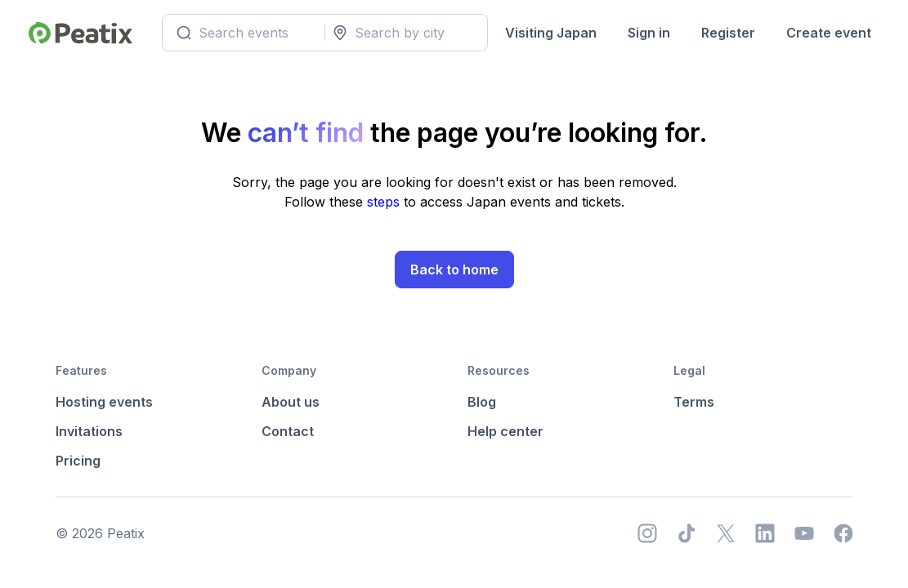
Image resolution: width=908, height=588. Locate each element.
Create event (829, 33)
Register (728, 33)
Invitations (89, 431)
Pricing (78, 461)
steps (385, 202)
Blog (482, 402)
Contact (288, 431)
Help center (505, 431)
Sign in (649, 33)
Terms (694, 402)
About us (291, 402)
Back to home (454, 269)
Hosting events (104, 402)
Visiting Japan (551, 33)
